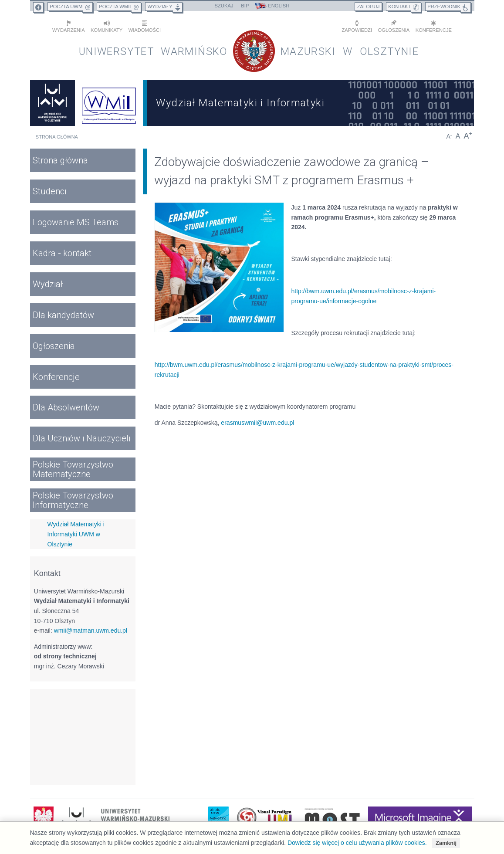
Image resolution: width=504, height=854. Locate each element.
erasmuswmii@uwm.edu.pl (257, 422)
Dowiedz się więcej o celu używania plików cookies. (357, 843)
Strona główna (57, 137)
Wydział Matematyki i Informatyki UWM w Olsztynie (76, 534)
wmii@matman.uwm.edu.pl (91, 630)
